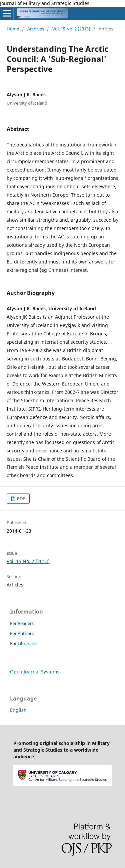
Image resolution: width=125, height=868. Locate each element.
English (18, 710)
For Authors (22, 633)
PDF (20, 499)
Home (13, 29)
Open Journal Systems (35, 672)
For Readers (22, 623)
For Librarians (24, 643)
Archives (36, 29)
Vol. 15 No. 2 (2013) (71, 29)
